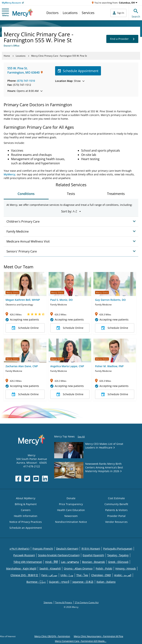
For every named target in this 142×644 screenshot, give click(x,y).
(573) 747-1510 (26, 81)
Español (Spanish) (93, 555)
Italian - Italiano (106, 582)
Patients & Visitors (116, 510)
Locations (70, 13)
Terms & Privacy (64, 602)
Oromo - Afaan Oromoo (78, 568)
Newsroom (71, 516)
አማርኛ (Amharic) (20, 549)
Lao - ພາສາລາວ (70, 562)
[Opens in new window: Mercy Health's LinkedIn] (45, 479)
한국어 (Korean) (91, 549)
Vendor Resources (116, 522)
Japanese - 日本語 (83, 582)
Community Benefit (116, 504)
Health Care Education (71, 510)
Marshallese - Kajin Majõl (21, 568)
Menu (5, 13)
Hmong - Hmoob (126, 568)
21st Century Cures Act (87, 602)
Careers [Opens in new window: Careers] (26, 510)
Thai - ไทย (82, 575)
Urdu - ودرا (67, 575)
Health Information (26, 516)
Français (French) (43, 549)
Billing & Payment (26, 504)
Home (7, 56)
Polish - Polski (104, 568)
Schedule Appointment (78, 71)
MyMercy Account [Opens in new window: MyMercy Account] (11, 3)
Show (70, 81)
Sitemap (48, 602)
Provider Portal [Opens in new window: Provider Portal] (116, 516)
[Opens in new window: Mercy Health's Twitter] (27, 479)
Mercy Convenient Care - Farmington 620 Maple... (81, 641)
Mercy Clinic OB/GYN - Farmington (52, 636)
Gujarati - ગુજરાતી (59, 582)
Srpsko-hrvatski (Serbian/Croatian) (59, 555)
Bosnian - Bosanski (93, 562)
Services (88, 13)
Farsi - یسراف (49, 575)
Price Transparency (71, 504)
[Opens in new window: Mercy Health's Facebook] (18, 479)
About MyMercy (26, 498)
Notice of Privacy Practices (26, 522)
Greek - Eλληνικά (118, 562)
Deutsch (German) (67, 549)
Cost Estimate (116, 498)
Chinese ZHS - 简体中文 (24, 575)
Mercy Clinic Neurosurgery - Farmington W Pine (98, 636)
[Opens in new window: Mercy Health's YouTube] (36, 479)
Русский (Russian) (24, 555)
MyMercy (10, 174)
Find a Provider (122, 39)
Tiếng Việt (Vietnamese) (28, 562)
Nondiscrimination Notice (71, 522)
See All (81, 437)
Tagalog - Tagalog (118, 555)
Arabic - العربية (123, 575)
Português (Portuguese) (118, 549)
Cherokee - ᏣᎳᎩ (101, 575)
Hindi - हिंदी (51, 562)
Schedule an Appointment (26, 528)
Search (136, 13)
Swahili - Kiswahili (50, 568)
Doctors (53, 13)
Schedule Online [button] (25, 328)
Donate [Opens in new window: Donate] (71, 498)
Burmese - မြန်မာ (36, 582)
